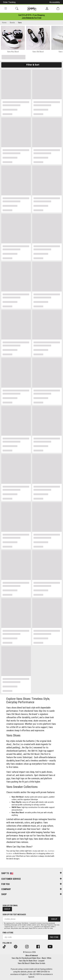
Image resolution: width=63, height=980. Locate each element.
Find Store (54, 937)
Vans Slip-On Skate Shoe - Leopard (32, 961)
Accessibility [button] (55, 2)
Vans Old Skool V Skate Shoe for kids (32, 963)
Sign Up (7, 909)
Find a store (8, 933)
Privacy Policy (29, 927)
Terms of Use (17, 927)
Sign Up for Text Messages (14, 915)
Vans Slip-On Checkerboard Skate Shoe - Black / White (32, 958)
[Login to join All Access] (32, 15)
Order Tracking (9, 2)
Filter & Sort (32, 65)
